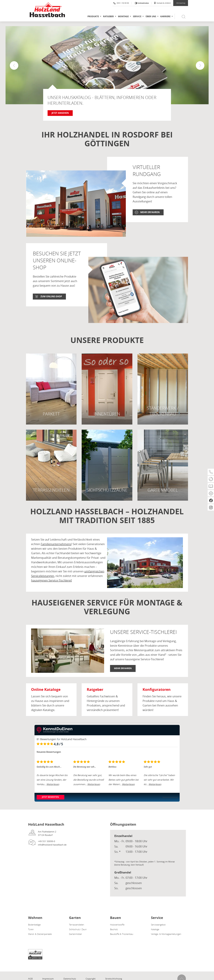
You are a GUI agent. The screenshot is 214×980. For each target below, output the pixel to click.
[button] (200, 65)
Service (137, 16)
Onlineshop (181, 3)
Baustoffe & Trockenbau (122, 934)
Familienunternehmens (56, 544)
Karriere (165, 16)
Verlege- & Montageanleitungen (166, 934)
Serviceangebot (158, 925)
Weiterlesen (53, 784)
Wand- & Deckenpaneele (40, 934)
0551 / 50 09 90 (121, 3)
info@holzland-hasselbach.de (52, 845)
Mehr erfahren (150, 212)
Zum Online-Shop (51, 296)
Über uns (151, 16)
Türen (31, 929)
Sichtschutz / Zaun (78, 929)
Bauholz (114, 929)
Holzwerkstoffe (117, 925)
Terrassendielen (77, 925)
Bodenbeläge (34, 925)
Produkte (93, 16)
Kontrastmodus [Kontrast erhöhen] (143, 3)
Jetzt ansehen (60, 113)
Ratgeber (108, 16)
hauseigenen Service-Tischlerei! (51, 580)
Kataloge (155, 929)
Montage (123, 16)
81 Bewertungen (46, 739)
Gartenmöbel (75, 934)
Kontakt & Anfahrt (162, 3)
